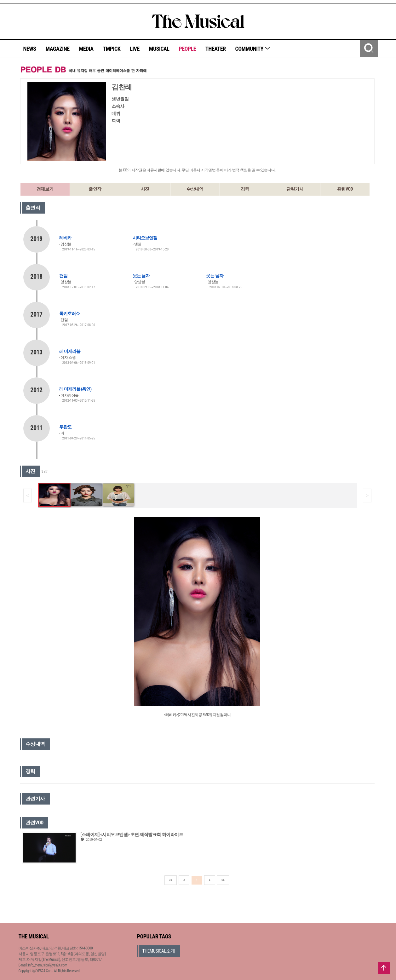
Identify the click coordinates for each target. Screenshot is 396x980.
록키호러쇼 (69, 313)
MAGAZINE (58, 49)
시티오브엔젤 (145, 238)
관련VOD (345, 189)
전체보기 (45, 189)
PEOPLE (187, 49)
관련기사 (295, 189)
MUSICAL (159, 49)
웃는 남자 (141, 276)
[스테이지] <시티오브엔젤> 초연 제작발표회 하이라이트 (132, 834)
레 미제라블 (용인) (75, 389)
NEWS (30, 49)
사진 (145, 189)
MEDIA (86, 49)
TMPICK (112, 49)
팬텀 (63, 276)
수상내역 (195, 189)
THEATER (215, 49)
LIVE (135, 49)
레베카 (65, 238)
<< (171, 880)
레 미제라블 (70, 351)
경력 (245, 189)
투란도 (65, 427)
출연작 (95, 189)
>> (223, 880)
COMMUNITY (253, 49)
